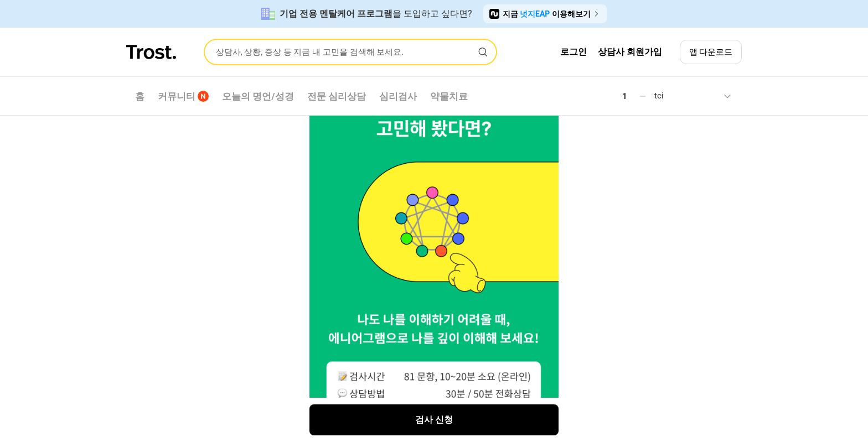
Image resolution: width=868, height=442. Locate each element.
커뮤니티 (183, 96)
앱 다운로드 (711, 52)
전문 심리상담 (337, 96)
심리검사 (398, 96)
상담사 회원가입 (630, 52)
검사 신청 (434, 420)
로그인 (573, 52)
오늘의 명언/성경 (258, 96)
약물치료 (449, 96)
